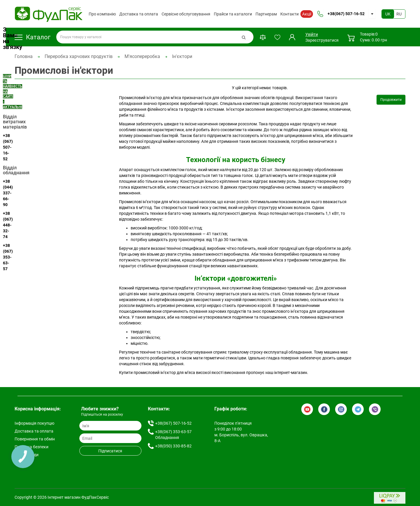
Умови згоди (27, 455)
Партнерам (266, 14)
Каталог (33, 37)
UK (388, 14)
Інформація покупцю (34, 423)
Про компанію (102, 14)
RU (399, 14)
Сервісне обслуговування (186, 14)
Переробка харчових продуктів (79, 56)
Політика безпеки (32, 447)
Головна (24, 56)
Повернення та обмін (35, 439)
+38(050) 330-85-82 (173, 446)
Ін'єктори (182, 56)
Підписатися (110, 451)
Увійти (311, 34)
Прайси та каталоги (233, 14)
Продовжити (391, 100)
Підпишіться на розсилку (102, 414)
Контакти (289, 14)
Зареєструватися (322, 40)
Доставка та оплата (139, 14)
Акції (307, 14)
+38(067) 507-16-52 (346, 14)
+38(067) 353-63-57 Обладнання (173, 435)
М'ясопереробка (142, 56)
